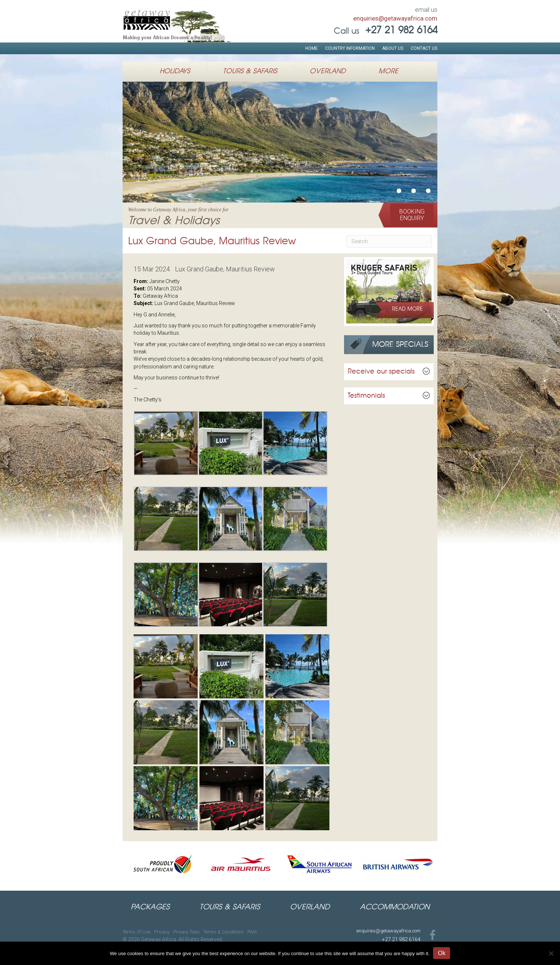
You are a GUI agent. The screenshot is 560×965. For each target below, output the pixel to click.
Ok (441, 953)
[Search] (389, 241)
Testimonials (366, 396)
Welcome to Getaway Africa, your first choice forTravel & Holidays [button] (399, 191)
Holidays (175, 71)
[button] (412, 215)
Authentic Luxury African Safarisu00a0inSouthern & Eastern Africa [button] (428, 191)
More (388, 71)
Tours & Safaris (250, 71)
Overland (328, 71)
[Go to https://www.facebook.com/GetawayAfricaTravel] (433, 936)
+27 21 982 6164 (401, 939)
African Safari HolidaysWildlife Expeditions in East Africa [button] (414, 191)
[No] (551, 953)
